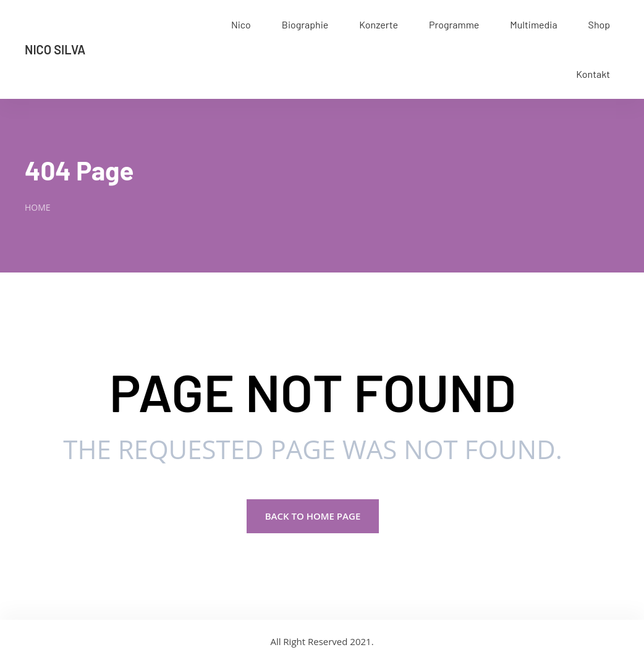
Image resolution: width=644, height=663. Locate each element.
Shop (599, 24)
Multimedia (533, 24)
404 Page (79, 170)
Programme (454, 24)
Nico (241, 24)
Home (38, 207)
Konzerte (379, 24)
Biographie (305, 24)
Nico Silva (55, 49)
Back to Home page (313, 516)
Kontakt (593, 74)
